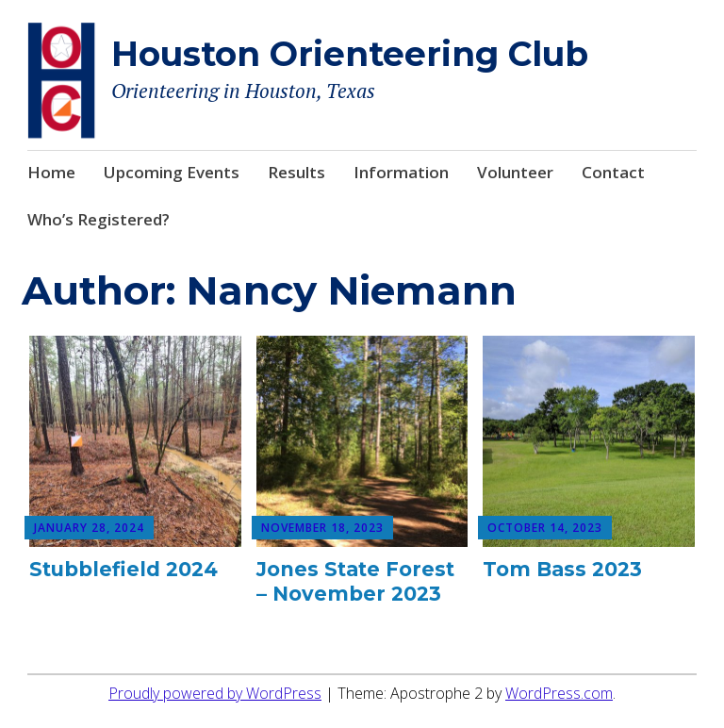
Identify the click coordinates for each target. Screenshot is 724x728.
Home (51, 172)
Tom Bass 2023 (562, 569)
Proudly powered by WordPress (215, 693)
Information (401, 172)
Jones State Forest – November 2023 (355, 581)
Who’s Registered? (99, 219)
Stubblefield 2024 (123, 569)
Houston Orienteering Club (350, 54)
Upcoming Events (172, 172)
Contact (613, 172)
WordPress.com (559, 693)
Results (296, 172)
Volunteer (515, 172)
